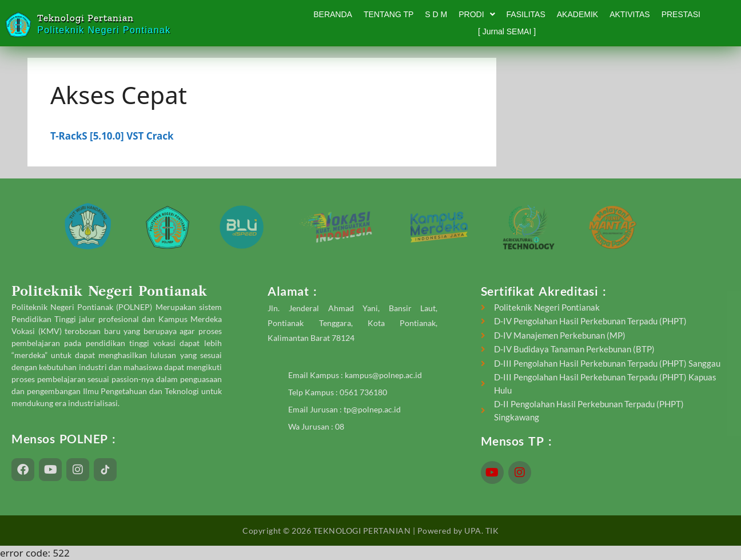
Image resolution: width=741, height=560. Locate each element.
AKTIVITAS (630, 14)
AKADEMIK (577, 14)
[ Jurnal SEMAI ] (507, 31)
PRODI (477, 14)
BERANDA (333, 14)
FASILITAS (526, 14)
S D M (436, 14)
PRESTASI (681, 14)
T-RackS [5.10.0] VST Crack (112, 136)
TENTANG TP (389, 14)
